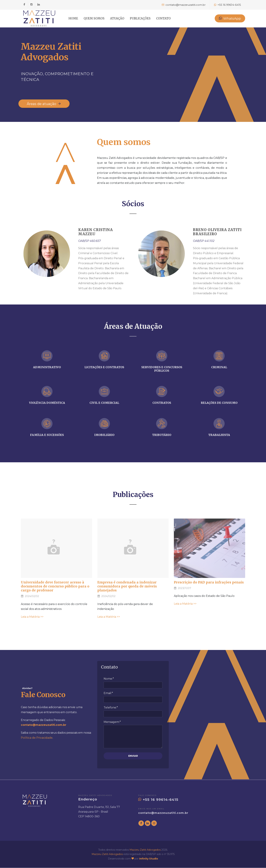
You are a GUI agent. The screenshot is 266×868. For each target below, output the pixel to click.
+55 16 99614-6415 (158, 800)
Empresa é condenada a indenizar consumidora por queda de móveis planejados (127, 586)
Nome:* (109, 679)
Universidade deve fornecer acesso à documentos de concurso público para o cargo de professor (55, 586)
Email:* (108, 693)
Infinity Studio (149, 859)
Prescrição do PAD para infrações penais (209, 582)
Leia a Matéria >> (32, 617)
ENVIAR (133, 756)
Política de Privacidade (37, 738)
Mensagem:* (112, 722)
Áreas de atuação (44, 104)
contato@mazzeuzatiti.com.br (163, 813)
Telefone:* (111, 708)
